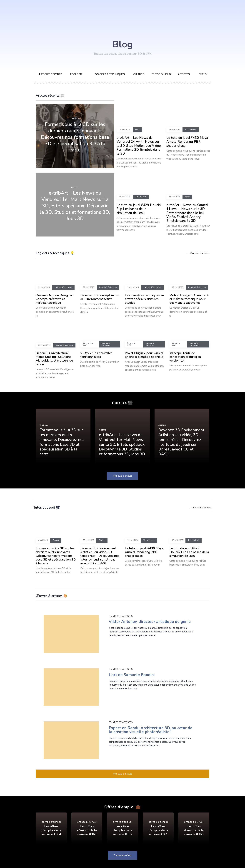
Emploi (203, 74)
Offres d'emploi (51, 823)
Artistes (184, 74)
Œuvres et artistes (121, 616)
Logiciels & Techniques (63, 287)
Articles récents (50, 74)
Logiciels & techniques (109, 74)
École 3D (76, 74)
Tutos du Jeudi (162, 74)
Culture (139, 74)
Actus (75, 187)
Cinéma (75, 119)
